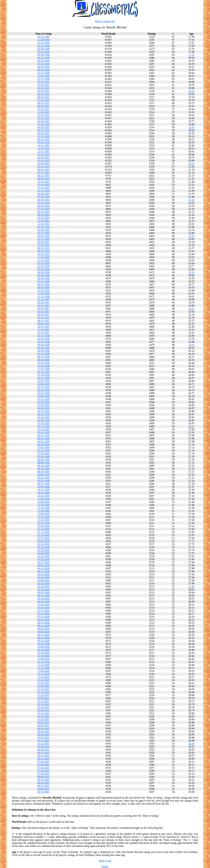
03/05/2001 (43, 710)
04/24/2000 (43, 574)
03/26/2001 (43, 719)
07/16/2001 (43, 768)
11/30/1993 (43, 185)
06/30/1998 (43, 351)
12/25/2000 (43, 680)
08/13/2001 (43, 780)
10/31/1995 (43, 254)
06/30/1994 (43, 206)
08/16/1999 (43, 466)
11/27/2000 (43, 668)
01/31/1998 (43, 336)
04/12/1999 (43, 411)
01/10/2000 (43, 529)
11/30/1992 (43, 148)
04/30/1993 (43, 164)
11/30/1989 (43, 40)
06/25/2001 (43, 759)
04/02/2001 (43, 722)
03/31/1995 (43, 233)
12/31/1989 (43, 43)
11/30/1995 (43, 257)
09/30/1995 (43, 251)
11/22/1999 (43, 508)
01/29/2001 (43, 695)
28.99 (191, 744)
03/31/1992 (43, 124)
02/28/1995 (43, 230)
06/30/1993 (43, 170)
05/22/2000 (43, 586)
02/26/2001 (43, 707)
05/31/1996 (43, 275)
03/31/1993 (43, 161)
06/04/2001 (43, 750)
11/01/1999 (43, 499)
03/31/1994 (43, 197)
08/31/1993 (43, 176)
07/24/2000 (43, 614)
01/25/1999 (43, 378)
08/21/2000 (43, 626)
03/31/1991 (43, 88)
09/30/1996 (43, 287)
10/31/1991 (43, 109)
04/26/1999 (43, 417)
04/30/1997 (43, 309)
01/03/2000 (43, 526)
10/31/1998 (43, 363)
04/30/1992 (43, 127)
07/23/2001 (43, 771)
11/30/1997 (43, 330)
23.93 (191, 272)
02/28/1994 (43, 194)
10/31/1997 (43, 327)
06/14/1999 (43, 438)
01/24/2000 (43, 535)
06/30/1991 (43, 97)
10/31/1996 (43, 290)
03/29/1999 (43, 405)
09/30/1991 (43, 106)
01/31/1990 (43, 46)
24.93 (191, 309)
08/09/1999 (43, 463)
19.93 (191, 127)
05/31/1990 (43, 58)
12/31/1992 (43, 151)
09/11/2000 (43, 635)
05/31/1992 (43, 130)
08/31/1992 (43, 139)
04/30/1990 (43, 55)
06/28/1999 (43, 444)
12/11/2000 (43, 674)
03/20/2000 (43, 559)
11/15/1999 (43, 505)
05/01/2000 (43, 577)
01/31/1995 (43, 227)
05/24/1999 (43, 429)
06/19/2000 (43, 599)
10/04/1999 (43, 487)
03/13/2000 (43, 556)
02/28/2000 (43, 550)
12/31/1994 (43, 224)
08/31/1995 (43, 248)
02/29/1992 (43, 121)
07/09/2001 (43, 765)
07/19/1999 (43, 454)
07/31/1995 (43, 245)
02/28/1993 (43, 158)
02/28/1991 (43, 85)
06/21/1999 (43, 441)
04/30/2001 (43, 734)
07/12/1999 (43, 451)
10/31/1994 (43, 218)
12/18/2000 (43, 677)
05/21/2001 (43, 744)
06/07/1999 (43, 435)
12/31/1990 (43, 79)
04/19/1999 (43, 414)
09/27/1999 (43, 484)
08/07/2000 (43, 620)
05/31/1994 (43, 203)
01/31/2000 (43, 538)
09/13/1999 (43, 478)
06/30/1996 (43, 278)
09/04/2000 (43, 632)
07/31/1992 (43, 136)
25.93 (191, 345)
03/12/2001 (43, 713)
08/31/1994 (43, 212)
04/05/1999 (43, 408)
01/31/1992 (43, 118)
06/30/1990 (43, 61)
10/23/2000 (43, 653)
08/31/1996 (43, 284)
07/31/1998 (43, 354)
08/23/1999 (43, 469)
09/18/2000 (43, 638)
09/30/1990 (43, 70)
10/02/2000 (43, 644)
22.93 (191, 236)
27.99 (191, 586)
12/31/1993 (43, 188)
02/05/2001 (43, 698)
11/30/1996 (43, 293)
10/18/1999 (43, 493)
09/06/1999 (43, 475)
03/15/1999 (43, 399)
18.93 (191, 91)
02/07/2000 (43, 541)
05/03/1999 (43, 420)
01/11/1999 (43, 372)
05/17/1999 (43, 426)
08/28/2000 (43, 629)
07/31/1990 (43, 64)
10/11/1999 (43, 490)
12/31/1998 (43, 369)
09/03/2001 (43, 789)
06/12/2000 (43, 596)
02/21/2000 (43, 547)
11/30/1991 (43, 112)
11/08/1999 (43, 502)
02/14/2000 (43, 544)
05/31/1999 (43, 432)
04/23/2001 (43, 731)
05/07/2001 (43, 738)
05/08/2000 (43, 580)
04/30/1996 (43, 272)
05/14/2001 (43, 741)
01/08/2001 (43, 686)
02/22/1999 (43, 390)
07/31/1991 (43, 100)
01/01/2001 (43, 683)
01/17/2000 (43, 532)
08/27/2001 (43, 786)
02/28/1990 (43, 49)
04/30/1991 (43, 91)
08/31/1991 (43, 103)
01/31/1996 (43, 263)
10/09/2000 (43, 647)
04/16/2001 (43, 728)
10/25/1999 (43, 496)
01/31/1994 (43, 191)
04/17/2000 (43, 571)
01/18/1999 (43, 375)
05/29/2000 (43, 589)
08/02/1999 (43, 460)
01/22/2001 (43, 692)
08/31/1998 (43, 357)
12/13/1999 (43, 517)
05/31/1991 (43, 94)
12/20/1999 (43, 520)
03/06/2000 (43, 553)
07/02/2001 (43, 762)
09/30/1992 (43, 142)
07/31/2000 (43, 617)
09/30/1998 (43, 360)
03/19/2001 (43, 716)
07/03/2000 (43, 605)
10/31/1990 (43, 73)
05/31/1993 (43, 167)
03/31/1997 (43, 306)
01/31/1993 (43, 154)
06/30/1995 (43, 242)
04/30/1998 (43, 345)
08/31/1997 (43, 321)
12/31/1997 (43, 333)
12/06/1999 (43, 514)
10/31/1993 (43, 182)
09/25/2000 (43, 641)
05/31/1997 (43, 312)
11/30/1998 (43, 366)
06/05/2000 (43, 593)
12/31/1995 (43, 260)
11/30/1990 (43, 76)
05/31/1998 (43, 348)
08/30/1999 (43, 472)
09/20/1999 (43, 481)
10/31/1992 (43, 145)
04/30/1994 (43, 200)
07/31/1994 (43, 209)
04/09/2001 (43, 725)
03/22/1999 (43, 402)
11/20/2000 (43, 665)
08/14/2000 (43, 623)
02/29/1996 (43, 266)
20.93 (191, 164)
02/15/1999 (43, 387)
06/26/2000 (43, 602)
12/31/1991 (43, 115)
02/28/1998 (43, 339)
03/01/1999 (43, 393)
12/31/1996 (43, 296)
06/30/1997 (43, 315)
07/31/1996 (43, 281)
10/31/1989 (43, 37)
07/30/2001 (43, 774)
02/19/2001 (43, 704)
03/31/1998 (43, 342)
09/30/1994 (43, 215)
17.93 (191, 55)
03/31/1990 (43, 52)
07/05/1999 (43, 448)
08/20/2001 (43, 783)
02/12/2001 (43, 701)
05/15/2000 (43, 583)
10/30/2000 (43, 656)
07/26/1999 (43, 457)
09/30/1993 (43, 179)
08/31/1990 (43, 67)
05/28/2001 (43, 747)
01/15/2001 (43, 689)
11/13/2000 (43, 662)
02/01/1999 (43, 381)
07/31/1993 (43, 173)
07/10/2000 (43, 608)
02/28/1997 (43, 303)
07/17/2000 (43, 611)
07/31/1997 (43, 318)
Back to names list (105, 21)
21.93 (191, 200)
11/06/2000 (43, 659)
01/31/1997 (43, 299)
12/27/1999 (43, 523)
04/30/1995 (43, 236)
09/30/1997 (43, 324)
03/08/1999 (43, 396)
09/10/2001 (43, 792)
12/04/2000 (43, 671)
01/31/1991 (43, 82)
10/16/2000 (43, 650)
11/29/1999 (43, 511)
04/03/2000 (43, 565)
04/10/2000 (43, 568)
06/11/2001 (43, 753)
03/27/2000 (43, 562)
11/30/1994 (43, 221)
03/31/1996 (43, 269)
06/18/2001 (43, 756)
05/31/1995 (43, 239)
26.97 (191, 426)
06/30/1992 (43, 133)
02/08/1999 (43, 384)
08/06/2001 (43, 777)
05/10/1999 (43, 423)
